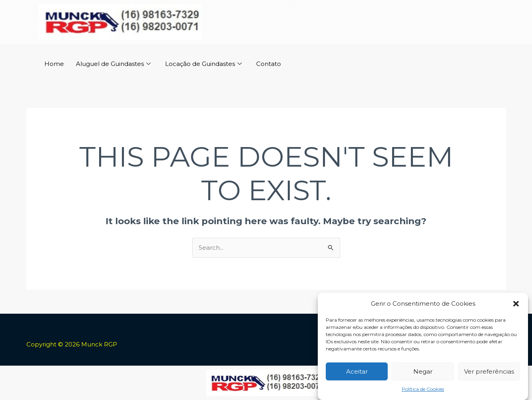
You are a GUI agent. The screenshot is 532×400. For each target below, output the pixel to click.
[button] (516, 305)
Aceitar (357, 372)
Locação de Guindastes (203, 64)
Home (54, 64)
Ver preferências (489, 372)
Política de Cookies (423, 390)
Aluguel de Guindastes (113, 64)
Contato (269, 64)
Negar (423, 372)
